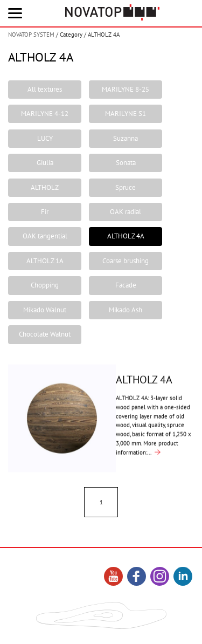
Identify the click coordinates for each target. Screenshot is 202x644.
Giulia (45, 163)
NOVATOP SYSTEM (31, 35)
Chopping (45, 285)
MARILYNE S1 (126, 114)
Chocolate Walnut (45, 334)
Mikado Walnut (45, 310)
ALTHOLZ (45, 187)
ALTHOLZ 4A (126, 236)
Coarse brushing (126, 261)
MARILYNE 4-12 (45, 114)
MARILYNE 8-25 (126, 89)
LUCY (45, 138)
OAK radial (126, 212)
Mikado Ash (126, 310)
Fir (45, 212)
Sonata (126, 163)
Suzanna (126, 138)
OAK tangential (45, 236)
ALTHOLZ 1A (45, 261)
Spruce (126, 187)
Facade (126, 285)
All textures (45, 89)
